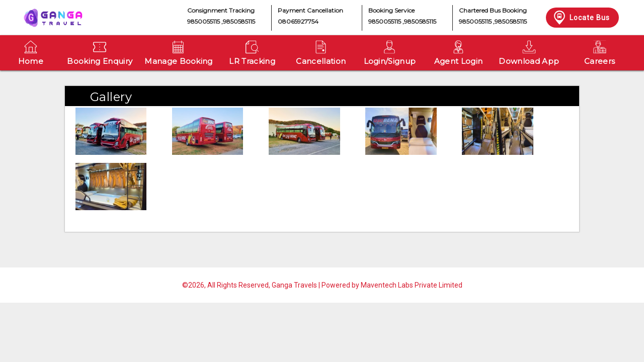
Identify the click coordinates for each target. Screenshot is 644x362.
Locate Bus (581, 18)
